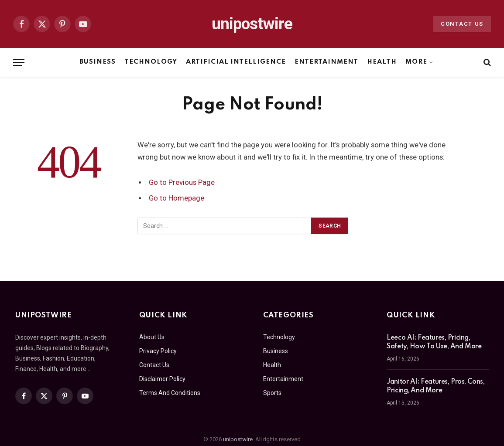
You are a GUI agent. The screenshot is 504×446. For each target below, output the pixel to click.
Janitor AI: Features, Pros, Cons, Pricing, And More (435, 386)
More (416, 62)
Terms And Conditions (170, 393)
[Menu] (19, 63)
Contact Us (462, 24)
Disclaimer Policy (162, 379)
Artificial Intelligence (236, 62)
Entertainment (326, 62)
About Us (152, 337)
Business (98, 62)
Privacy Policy (158, 351)
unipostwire (238, 439)
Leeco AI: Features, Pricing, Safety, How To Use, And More (434, 342)
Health (382, 62)
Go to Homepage (177, 198)
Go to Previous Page (182, 182)
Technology (151, 62)
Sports (272, 393)
